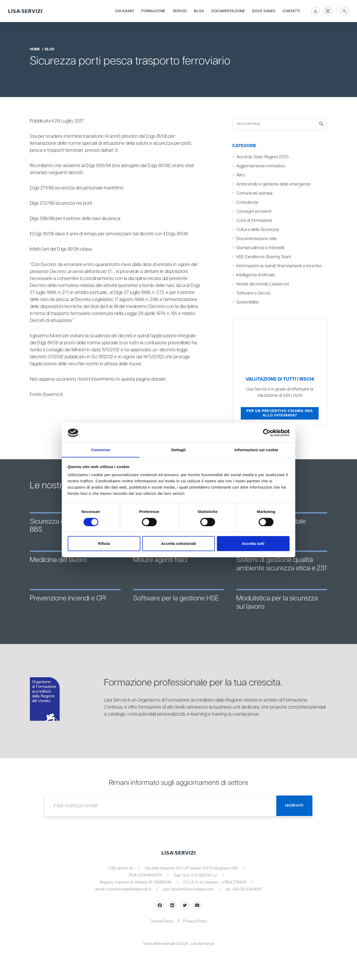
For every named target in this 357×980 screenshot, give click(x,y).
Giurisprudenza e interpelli (261, 248)
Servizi (180, 11)
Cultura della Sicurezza (258, 230)
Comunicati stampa (255, 193)
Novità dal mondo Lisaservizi (263, 284)
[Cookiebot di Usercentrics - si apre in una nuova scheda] (267, 433)
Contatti (291, 11)
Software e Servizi (253, 293)
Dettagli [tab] (178, 450)
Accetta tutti (253, 544)
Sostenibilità (248, 302)
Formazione (153, 11)
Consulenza (247, 203)
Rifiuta (104, 544)
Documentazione (228, 11)
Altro (241, 175)
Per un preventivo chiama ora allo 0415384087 (280, 413)
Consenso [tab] (101, 450)
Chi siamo (125, 11)
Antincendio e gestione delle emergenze (274, 184)
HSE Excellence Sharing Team (264, 257)
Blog (199, 11)
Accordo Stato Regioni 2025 (263, 157)
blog (50, 49)
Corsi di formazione (254, 221)
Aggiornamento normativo (261, 166)
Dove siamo (264, 11)
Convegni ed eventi (254, 212)
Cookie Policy (162, 921)
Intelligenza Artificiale (256, 275)
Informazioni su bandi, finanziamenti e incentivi (279, 266)
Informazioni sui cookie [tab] (256, 450)
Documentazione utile (256, 239)
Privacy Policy (195, 921)
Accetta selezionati (178, 544)
